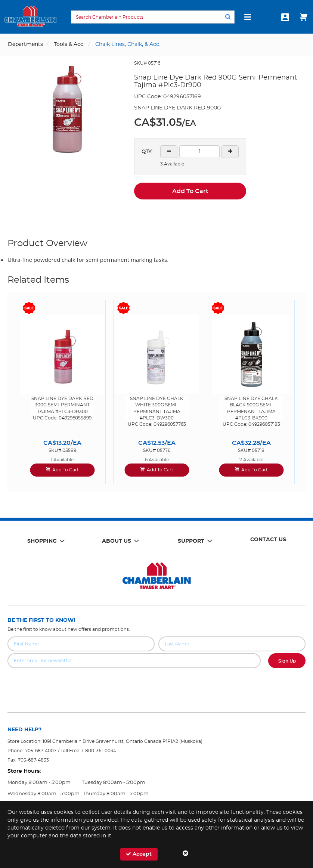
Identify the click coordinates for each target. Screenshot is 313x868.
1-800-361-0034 (99, 751)
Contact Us (268, 540)
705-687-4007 (41, 751)
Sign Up (287, 661)
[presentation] (156, 685)
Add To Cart (190, 191)
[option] (62, 392)
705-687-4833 (33, 760)
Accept (139, 854)
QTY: (147, 152)
